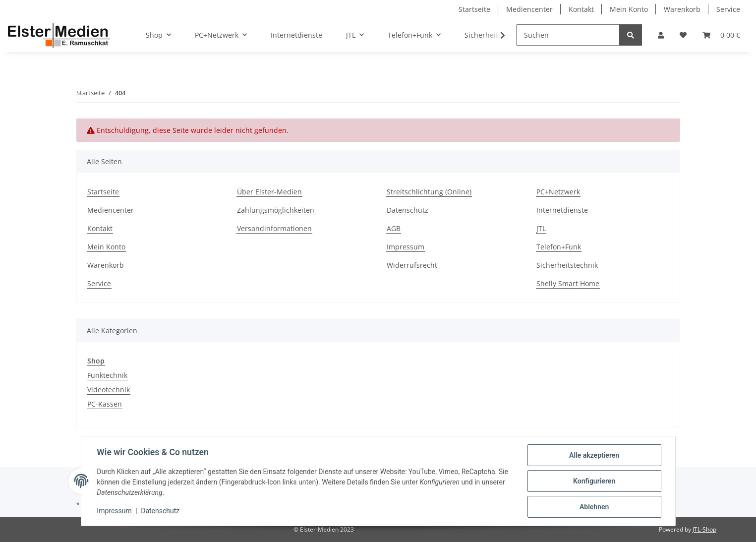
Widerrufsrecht (412, 265)
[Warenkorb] (721, 35)
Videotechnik (109, 390)
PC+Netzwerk (558, 192)
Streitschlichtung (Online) (429, 192)
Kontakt (581, 9)
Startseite (474, 9)
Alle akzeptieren (594, 455)
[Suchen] (568, 35)
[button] (661, 35)
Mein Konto (629, 9)
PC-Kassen (105, 404)
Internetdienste (296, 35)
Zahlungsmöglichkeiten (276, 210)
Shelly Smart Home (568, 283)
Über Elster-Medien (269, 192)
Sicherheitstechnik (567, 265)
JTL (541, 228)
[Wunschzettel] (683, 35)
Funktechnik (107, 375)
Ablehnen (594, 507)
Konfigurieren (594, 481)
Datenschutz (407, 210)
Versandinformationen (274, 228)
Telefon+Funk (559, 247)
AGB (394, 228)
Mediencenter (529, 9)
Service (728, 9)
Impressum (406, 247)
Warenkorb (682, 9)
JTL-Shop (704, 529)
